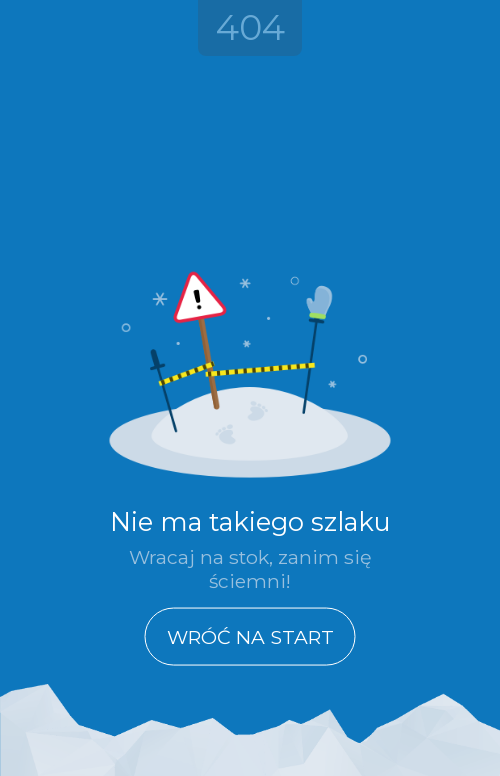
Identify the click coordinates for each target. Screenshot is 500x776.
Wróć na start (250, 636)
